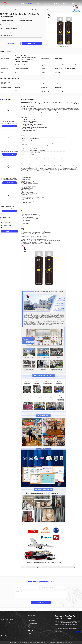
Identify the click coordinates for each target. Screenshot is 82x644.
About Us (47, 4)
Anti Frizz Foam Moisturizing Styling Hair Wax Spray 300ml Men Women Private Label (9, 208)
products (8, 9)
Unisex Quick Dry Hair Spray (33, 567)
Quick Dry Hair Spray (16, 9)
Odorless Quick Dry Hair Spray (48, 567)
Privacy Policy (13, 643)
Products (30, 4)
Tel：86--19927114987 (7, 619)
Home (23, 4)
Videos (38, 4)
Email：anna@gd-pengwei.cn (9, 622)
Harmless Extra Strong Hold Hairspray (66, 567)
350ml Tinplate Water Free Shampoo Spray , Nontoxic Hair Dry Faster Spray (10, 123)
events (65, 4)
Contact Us (56, 4)
